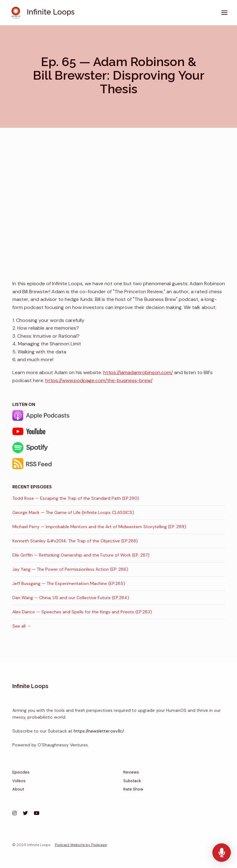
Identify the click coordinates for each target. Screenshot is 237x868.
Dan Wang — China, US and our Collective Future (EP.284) (71, 598)
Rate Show (133, 789)
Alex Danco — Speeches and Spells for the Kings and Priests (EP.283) (82, 612)
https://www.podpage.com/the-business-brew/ (99, 380)
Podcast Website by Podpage (81, 845)
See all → (22, 626)
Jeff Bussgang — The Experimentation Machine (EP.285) (69, 583)
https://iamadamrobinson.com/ (138, 372)
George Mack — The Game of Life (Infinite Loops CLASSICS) (73, 512)
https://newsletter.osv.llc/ (99, 731)
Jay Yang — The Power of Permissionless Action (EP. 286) (70, 569)
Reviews (131, 772)
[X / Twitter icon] (25, 813)
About (18, 789)
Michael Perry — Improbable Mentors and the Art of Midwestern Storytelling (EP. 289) (99, 527)
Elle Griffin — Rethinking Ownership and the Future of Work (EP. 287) (81, 555)
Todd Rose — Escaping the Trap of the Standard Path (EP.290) (76, 498)
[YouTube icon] (37, 813)
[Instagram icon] (14, 813)
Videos (19, 781)
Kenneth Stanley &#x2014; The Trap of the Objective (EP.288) (75, 541)
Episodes (21, 772)
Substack (132, 781)
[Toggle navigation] (224, 13)
